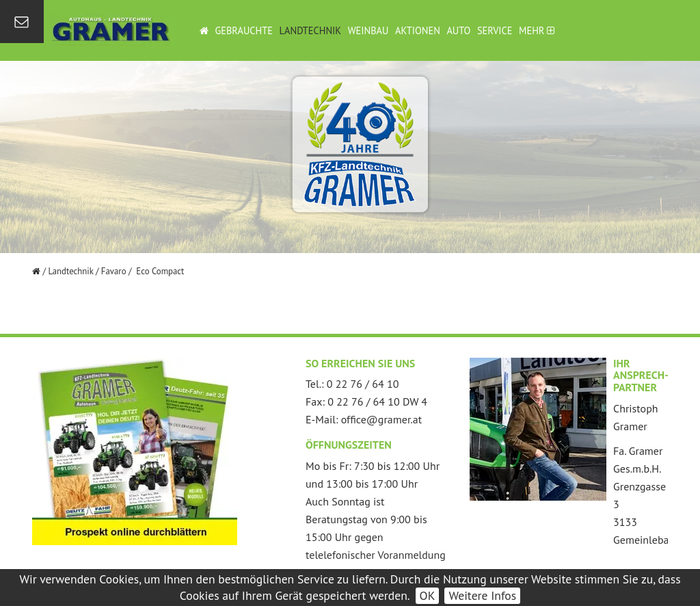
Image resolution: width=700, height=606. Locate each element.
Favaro (114, 271)
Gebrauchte (244, 30)
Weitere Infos (482, 595)
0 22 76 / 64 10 (363, 384)
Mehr (537, 30)
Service (495, 30)
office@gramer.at (381, 419)
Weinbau (368, 30)
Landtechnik (311, 30)
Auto (458, 30)
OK (428, 595)
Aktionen (418, 30)
